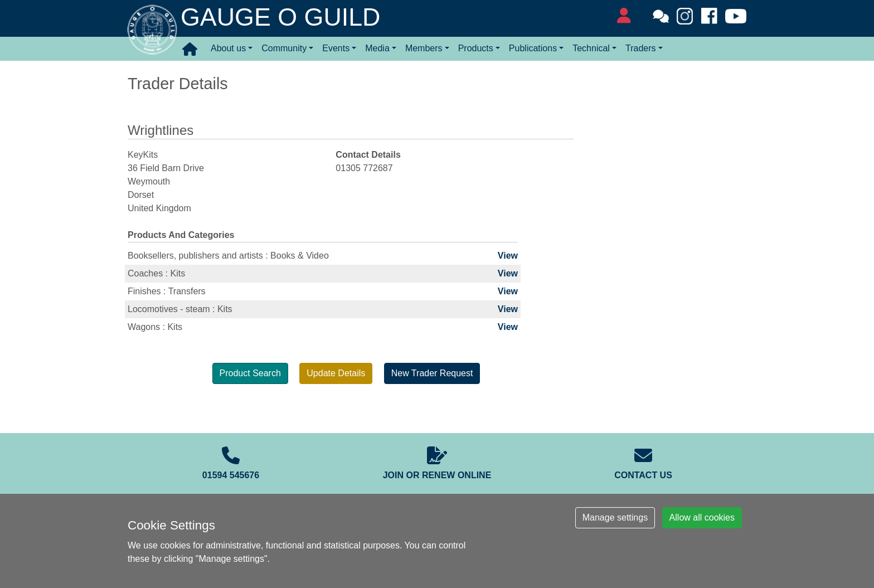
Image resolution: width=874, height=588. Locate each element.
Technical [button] (591, 48)
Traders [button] (641, 48)
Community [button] (284, 48)
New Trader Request (432, 373)
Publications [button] (533, 48)
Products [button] (476, 48)
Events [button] (336, 48)
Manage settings (615, 517)
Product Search (250, 373)
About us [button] (228, 48)
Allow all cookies (702, 517)
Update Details (336, 373)
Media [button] (377, 48)
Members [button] (424, 48)
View (508, 256)
